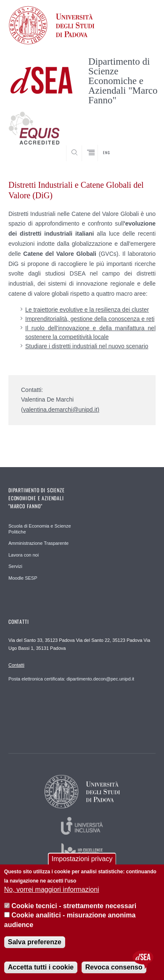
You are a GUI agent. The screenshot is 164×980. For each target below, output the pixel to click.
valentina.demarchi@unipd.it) (61, 410)
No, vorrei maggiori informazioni (52, 889)
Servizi (15, 566)
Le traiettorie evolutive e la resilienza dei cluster (87, 310)
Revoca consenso (114, 967)
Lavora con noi (24, 555)
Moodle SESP (23, 578)
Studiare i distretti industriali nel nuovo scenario (87, 346)
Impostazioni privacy (82, 859)
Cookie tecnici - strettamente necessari (74, 906)
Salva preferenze (35, 942)
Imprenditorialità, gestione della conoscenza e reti (90, 319)
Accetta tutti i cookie (41, 967)
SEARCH (141, 146)
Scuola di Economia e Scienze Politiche (40, 529)
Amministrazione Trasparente (38, 543)
